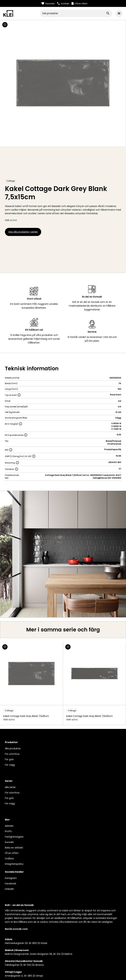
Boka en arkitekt (14, 848)
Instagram (11, 878)
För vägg (10, 765)
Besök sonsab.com (16, 929)
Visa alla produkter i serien (23, 232)
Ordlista (9, 858)
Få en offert (12, 853)
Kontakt (9, 842)
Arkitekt (9, 826)
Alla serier (10, 787)
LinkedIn (9, 889)
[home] (22, 13)
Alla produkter (13, 749)
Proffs (8, 831)
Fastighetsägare (14, 837)
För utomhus (12, 754)
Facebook (10, 884)
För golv (9, 759)
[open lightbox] (63, 554)
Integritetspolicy (14, 864)
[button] (119, 14)
